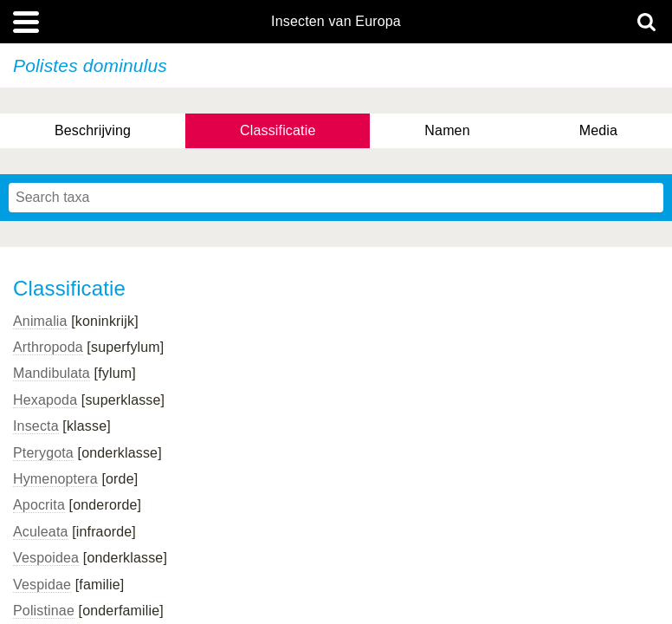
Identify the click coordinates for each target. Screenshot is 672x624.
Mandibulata (52, 373)
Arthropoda (48, 347)
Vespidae (42, 585)
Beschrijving (93, 130)
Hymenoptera (55, 479)
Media (598, 130)
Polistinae (44, 611)
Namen (447, 130)
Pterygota (43, 453)
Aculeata (41, 532)
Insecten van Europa (336, 22)
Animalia (40, 321)
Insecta (36, 426)
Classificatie (278, 130)
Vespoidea (46, 558)
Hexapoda (45, 400)
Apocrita (39, 505)
